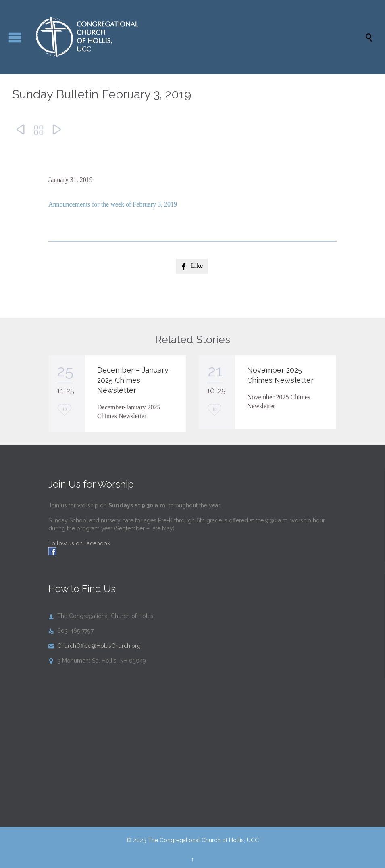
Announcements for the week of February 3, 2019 (113, 204)
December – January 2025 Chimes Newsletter (133, 380)
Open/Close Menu (15, 37)
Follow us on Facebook (79, 543)
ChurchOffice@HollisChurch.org (95, 646)
